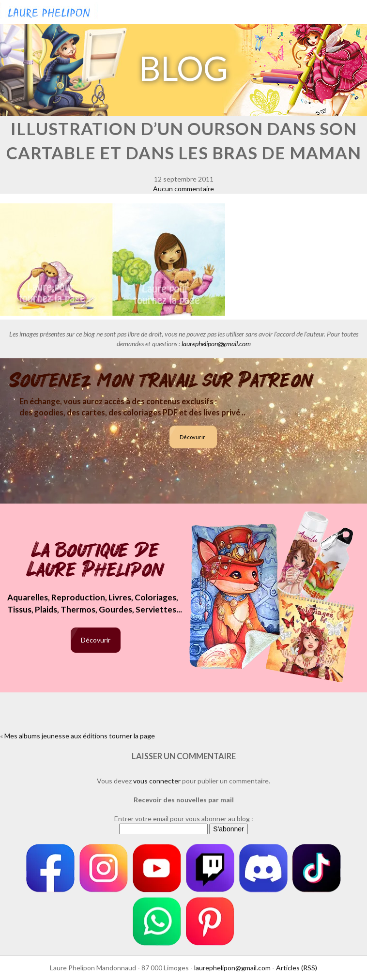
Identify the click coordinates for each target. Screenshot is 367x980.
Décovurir (192, 437)
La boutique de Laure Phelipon (96, 561)
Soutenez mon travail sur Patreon (161, 381)
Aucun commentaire (183, 189)
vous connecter (157, 781)
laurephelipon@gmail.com (216, 344)
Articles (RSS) (297, 968)
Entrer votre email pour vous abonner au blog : (184, 819)
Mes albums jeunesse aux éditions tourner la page (80, 736)
